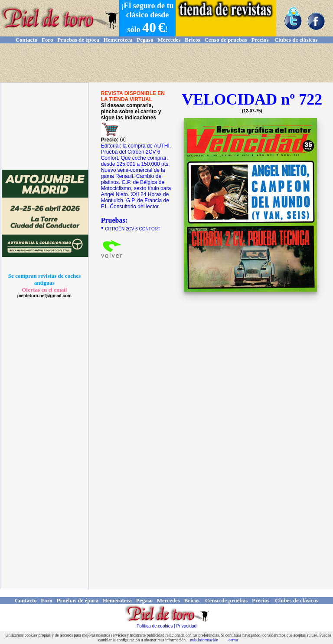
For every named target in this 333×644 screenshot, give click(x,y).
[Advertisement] (166, 63)
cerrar (233, 640)
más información (204, 640)
